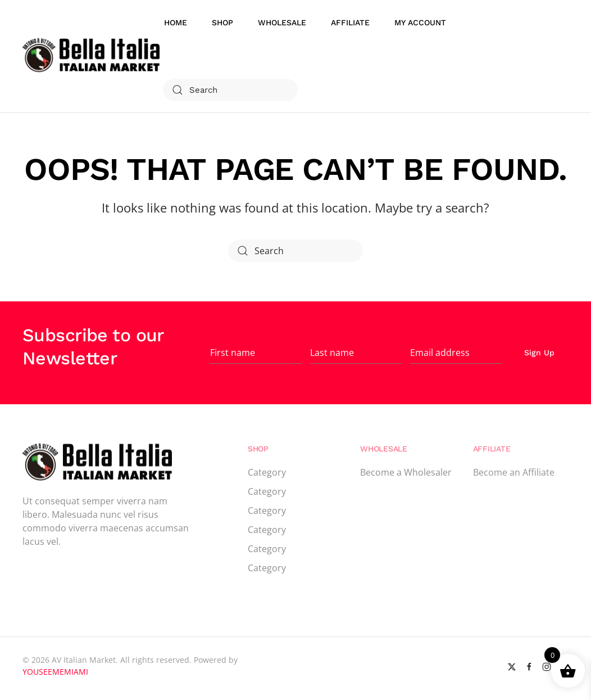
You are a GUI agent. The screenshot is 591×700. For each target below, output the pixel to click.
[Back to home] (93, 56)
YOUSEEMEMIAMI (55, 672)
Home (176, 22)
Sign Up (539, 353)
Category (267, 472)
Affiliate (350, 22)
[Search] (230, 90)
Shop (222, 22)
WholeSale (282, 22)
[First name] (256, 353)
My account (420, 22)
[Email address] (456, 353)
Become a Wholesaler (406, 472)
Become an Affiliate (514, 472)
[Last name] (356, 353)
